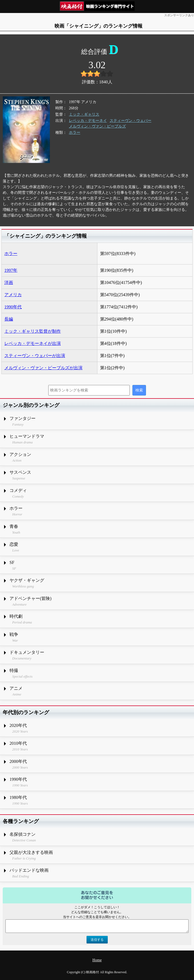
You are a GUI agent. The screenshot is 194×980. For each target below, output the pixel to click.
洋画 (9, 282)
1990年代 (13, 307)
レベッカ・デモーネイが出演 (33, 343)
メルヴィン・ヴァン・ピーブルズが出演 (43, 368)
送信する (97, 940)
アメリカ (13, 295)
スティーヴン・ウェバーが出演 (35, 356)
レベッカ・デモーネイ (88, 121)
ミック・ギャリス (84, 114)
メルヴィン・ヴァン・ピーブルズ (97, 126)
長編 (9, 319)
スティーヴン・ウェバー (131, 121)
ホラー (75, 133)
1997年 (11, 270)
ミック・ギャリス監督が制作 (33, 331)
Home (97, 960)
